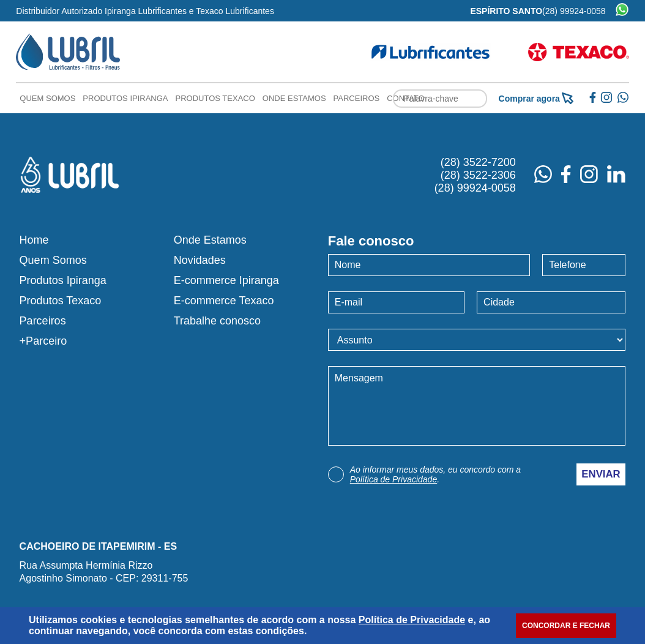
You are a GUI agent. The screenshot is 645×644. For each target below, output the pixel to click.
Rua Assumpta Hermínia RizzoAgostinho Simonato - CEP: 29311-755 (104, 572)
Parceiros (357, 98)
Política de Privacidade (393, 479)
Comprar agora (536, 98)
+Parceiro (43, 341)
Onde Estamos (294, 98)
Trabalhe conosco (217, 321)
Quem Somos (47, 98)
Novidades (200, 260)
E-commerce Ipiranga (226, 280)
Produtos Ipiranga (125, 98)
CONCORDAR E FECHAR (566, 626)
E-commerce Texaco (224, 301)
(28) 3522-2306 (478, 175)
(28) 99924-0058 (574, 11)
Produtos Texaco (215, 98)
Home (34, 240)
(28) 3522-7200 (478, 162)
